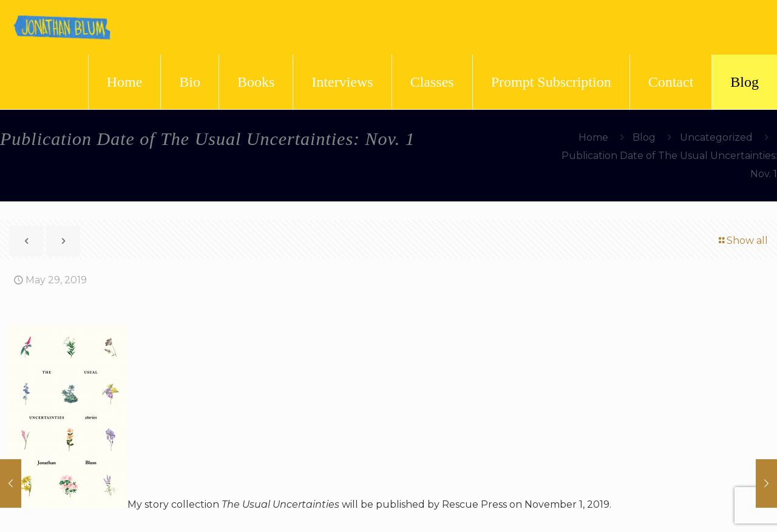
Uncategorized (716, 137)
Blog (644, 137)
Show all (742, 241)
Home (593, 137)
